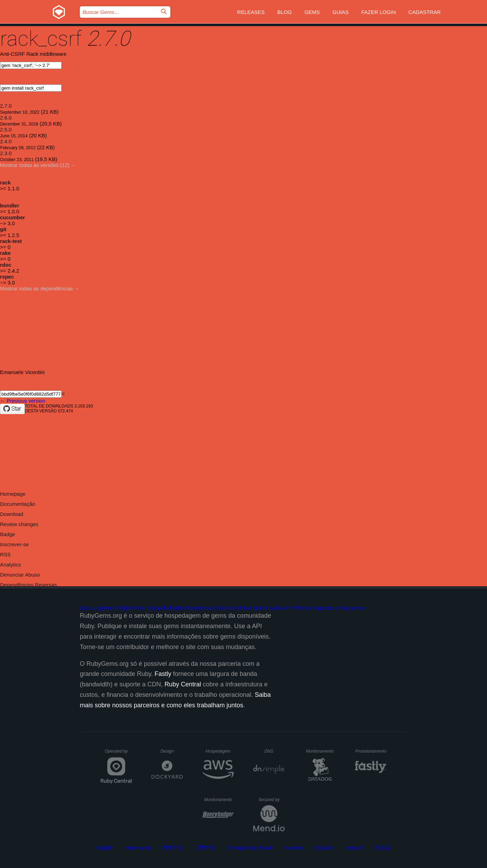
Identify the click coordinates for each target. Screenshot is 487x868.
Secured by (272, 800)
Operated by (118, 754)
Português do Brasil (250, 848)
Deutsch (354, 848)
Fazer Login (378, 12)
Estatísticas (199, 608)
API (288, 608)
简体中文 (173, 848)
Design (172, 751)
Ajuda (276, 608)
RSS (5, 554)
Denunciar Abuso (20, 575)
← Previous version (23, 401)
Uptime (105, 608)
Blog (285, 12)
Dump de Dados (166, 608)
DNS (275, 751)
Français (294, 848)
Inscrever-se (14, 544)
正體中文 (205, 848)
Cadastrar (424, 12)
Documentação (18, 504)
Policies (302, 608)
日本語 (383, 848)
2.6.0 (6, 118)
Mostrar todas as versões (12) (35, 165)
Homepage (13, 494)
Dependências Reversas (28, 585)
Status (87, 608)
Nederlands (138, 848)
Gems (312, 12)
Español (324, 848)
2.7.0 (6, 106)
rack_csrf (41, 39)
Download (12, 514)
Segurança (353, 608)
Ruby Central (183, 684)
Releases (251, 12)
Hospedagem (220, 751)
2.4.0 (6, 141)
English (105, 848)
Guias (341, 12)
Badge (7, 534)
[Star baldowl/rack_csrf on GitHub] (12, 409)
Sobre (261, 608)
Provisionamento (371, 751)
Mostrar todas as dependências (36, 288)
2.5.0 (6, 130)
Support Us (326, 608)
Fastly (163, 674)
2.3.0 (6, 153)
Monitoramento (321, 751)
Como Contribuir (233, 608)
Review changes (19, 524)
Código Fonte (130, 608)
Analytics (10, 565)
